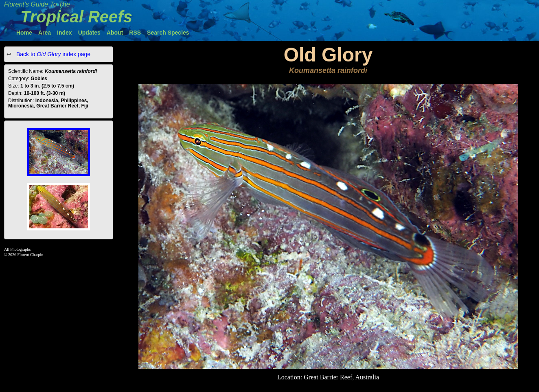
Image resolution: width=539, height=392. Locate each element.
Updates (89, 33)
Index (65, 33)
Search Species (168, 33)
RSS (135, 33)
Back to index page (53, 54)
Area (45, 33)
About (115, 33)
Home (24, 33)
